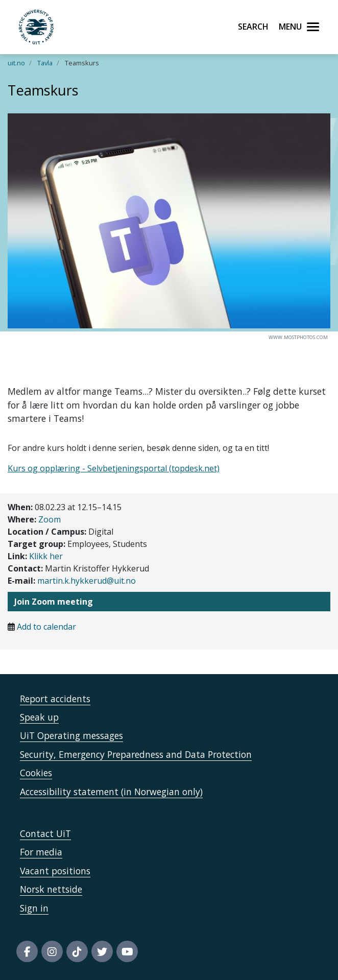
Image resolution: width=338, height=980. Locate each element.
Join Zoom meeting (54, 602)
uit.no (16, 63)
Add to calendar (46, 627)
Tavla (45, 63)
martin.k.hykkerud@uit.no (87, 581)
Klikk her (46, 556)
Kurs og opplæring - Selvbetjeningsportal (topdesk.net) (114, 468)
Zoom (50, 519)
